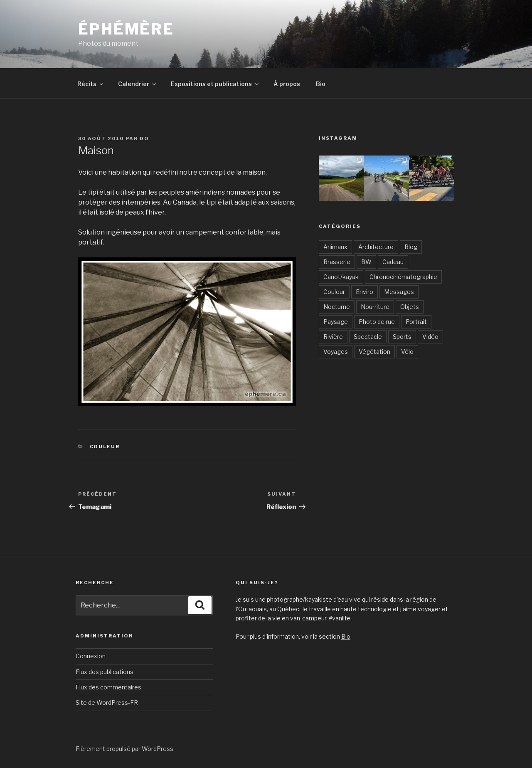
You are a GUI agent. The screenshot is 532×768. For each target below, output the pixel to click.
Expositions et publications (215, 84)
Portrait (416, 322)
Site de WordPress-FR (107, 703)
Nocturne (337, 307)
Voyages (336, 352)
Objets (410, 307)
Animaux (335, 247)
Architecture (376, 247)
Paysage (336, 322)
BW (366, 262)
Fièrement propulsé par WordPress (124, 749)
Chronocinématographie (403, 277)
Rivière (333, 337)
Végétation (374, 352)
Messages (399, 292)
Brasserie (337, 262)
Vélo (407, 352)
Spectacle (368, 337)
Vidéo (430, 337)
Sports (402, 337)
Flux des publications (105, 672)
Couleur (105, 447)
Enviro (365, 292)
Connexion (91, 656)
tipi (93, 192)
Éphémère (126, 29)
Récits (91, 84)
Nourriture (375, 307)
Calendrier (138, 84)
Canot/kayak (341, 277)
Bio (321, 84)
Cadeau (393, 262)
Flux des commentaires (108, 687)
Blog (411, 247)
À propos (287, 84)
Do (144, 138)
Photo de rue (377, 322)
